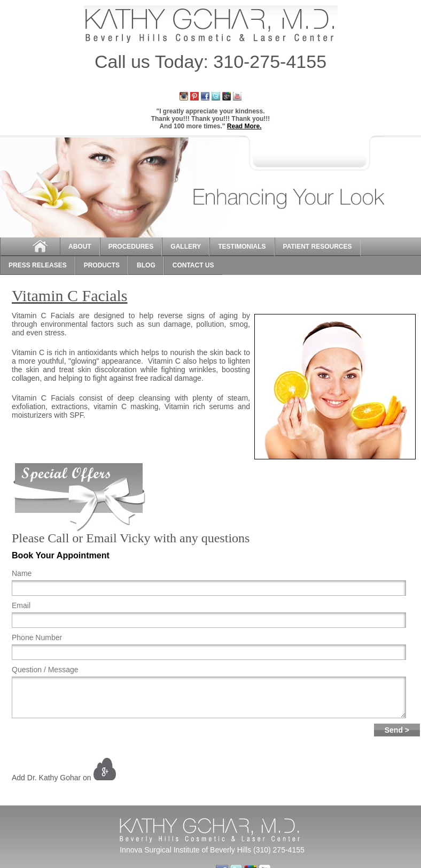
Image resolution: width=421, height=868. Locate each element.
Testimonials (242, 247)
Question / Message (45, 670)
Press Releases (38, 265)
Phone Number (37, 637)
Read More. (244, 126)
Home (30, 247)
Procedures (131, 247)
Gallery (186, 247)
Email (21, 605)
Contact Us (193, 265)
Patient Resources (318, 247)
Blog (146, 265)
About (80, 247)
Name (22, 573)
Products (102, 265)
